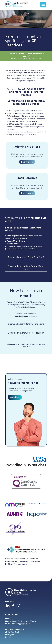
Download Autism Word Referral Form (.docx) (26, 268)
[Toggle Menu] (43, 5)
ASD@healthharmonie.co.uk (26, 316)
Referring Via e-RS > (27, 147)
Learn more (27, 162)
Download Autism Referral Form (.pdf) (26, 257)
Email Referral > (27, 178)
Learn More (15, 397)
